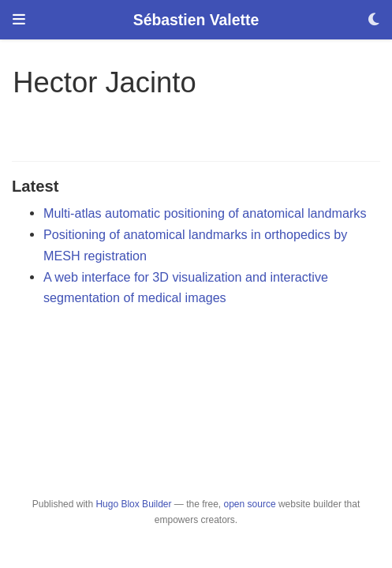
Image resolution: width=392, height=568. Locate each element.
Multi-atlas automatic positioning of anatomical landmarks (205, 213)
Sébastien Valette (196, 20)
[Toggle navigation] (19, 20)
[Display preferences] (374, 20)
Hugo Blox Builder (133, 504)
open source (250, 504)
